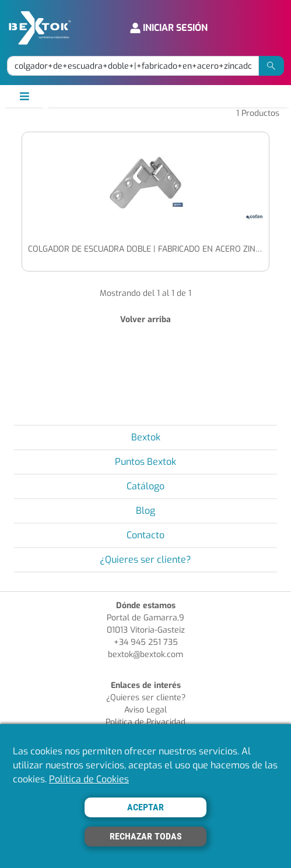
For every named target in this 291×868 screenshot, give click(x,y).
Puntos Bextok (145, 462)
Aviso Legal (145, 710)
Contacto (145, 535)
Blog (145, 511)
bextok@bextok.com (145, 654)
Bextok (146, 437)
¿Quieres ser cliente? (145, 560)
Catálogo (145, 486)
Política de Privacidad (145, 722)
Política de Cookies (89, 779)
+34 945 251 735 (146, 642)
